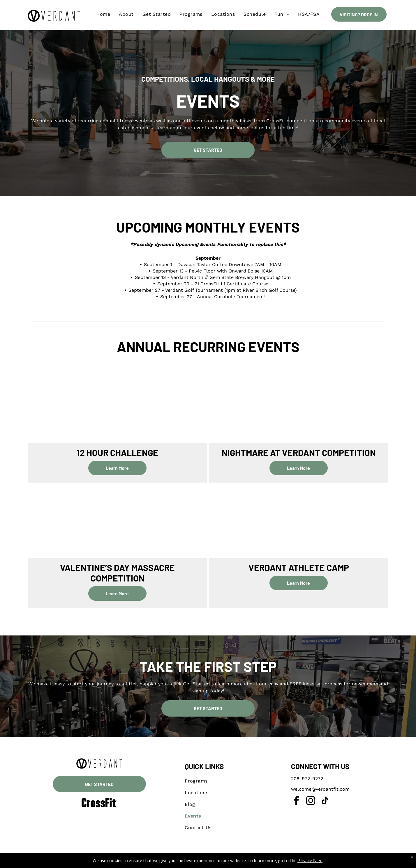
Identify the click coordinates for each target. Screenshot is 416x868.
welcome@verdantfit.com (320, 789)
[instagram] (311, 802)
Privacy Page (304, 861)
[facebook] (296, 802)
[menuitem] (103, 14)
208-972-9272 (307, 779)
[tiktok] (325, 802)
